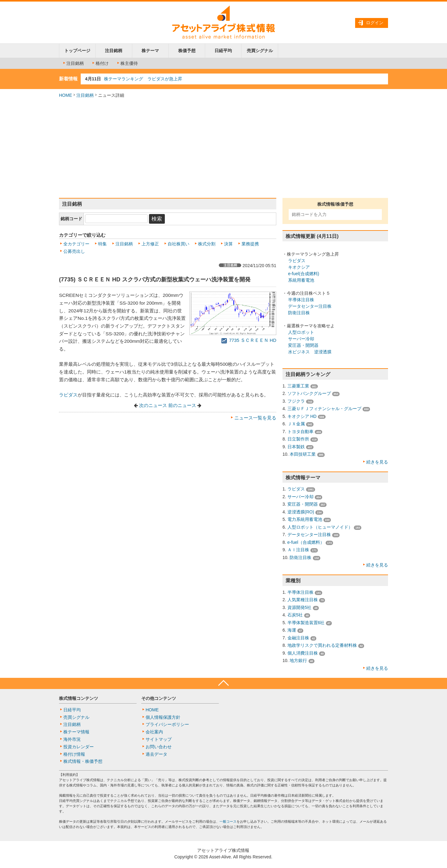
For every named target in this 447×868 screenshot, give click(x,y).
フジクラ (296, 401)
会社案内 (154, 732)
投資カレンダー (79, 747)
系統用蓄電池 (301, 280)
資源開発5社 (300, 607)
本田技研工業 (303, 454)
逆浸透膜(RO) (301, 512)
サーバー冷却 (301, 339)
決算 (228, 244)
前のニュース (182, 405)
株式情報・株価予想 (83, 761)
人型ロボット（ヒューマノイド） (320, 527)
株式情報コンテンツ (79, 698)
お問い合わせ (159, 747)
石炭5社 (295, 615)
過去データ (156, 754)
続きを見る (377, 462)
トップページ (77, 51)
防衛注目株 (299, 313)
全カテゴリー (76, 244)
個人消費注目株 (303, 653)
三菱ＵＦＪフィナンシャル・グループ (324, 409)
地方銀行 (298, 660)
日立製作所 (298, 439)
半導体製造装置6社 (306, 623)
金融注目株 (298, 638)
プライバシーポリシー (167, 724)
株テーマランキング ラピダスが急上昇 (143, 79)
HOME (65, 95)
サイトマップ (159, 739)
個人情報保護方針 (163, 717)
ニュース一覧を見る (255, 418)
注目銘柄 (114, 51)
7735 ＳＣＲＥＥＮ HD (249, 340)
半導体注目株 (301, 300)
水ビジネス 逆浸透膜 (310, 352)
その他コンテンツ (159, 698)
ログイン (375, 23)
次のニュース (153, 405)
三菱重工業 (298, 386)
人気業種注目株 (303, 600)
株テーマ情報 (76, 732)
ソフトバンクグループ (309, 393)
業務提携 (250, 244)
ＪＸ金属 (296, 424)
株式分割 (207, 244)
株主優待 (127, 63)
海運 (292, 630)
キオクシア (299, 267)
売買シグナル (260, 51)
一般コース (228, 821)
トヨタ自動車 (300, 432)
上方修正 (150, 244)
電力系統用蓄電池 (305, 519)
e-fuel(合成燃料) (304, 274)
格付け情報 (74, 754)
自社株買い (178, 244)
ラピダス (68, 395)
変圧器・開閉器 (303, 345)
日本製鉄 (296, 447)
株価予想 (187, 51)
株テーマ (150, 51)
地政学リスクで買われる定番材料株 (322, 645)
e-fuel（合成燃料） (306, 542)
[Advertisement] (223, 148)
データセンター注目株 (310, 306)
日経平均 (223, 51)
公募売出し (74, 251)
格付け (100, 63)
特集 (102, 244)
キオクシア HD (302, 416)
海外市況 (72, 739)
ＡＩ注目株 (298, 550)
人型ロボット (301, 332)
